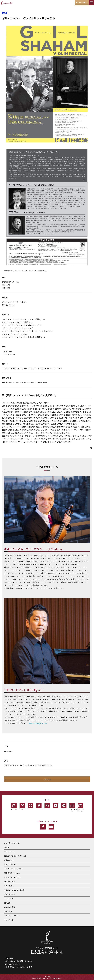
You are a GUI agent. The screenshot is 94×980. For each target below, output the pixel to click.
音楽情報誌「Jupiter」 (13, 873)
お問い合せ (8, 911)
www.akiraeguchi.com (38, 723)
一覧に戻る (47, 779)
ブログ (22, 807)
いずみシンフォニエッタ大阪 (14, 890)
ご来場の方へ (9, 860)
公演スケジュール (10, 864)
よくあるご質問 (10, 907)
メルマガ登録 (72, 808)
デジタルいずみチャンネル (14, 869)
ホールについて (10, 852)
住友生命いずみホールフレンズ (15, 856)
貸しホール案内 (10, 881)
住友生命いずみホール (12, 843)
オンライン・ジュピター (80, 808)
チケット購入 (9, 886)
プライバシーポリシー (12, 916)
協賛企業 (7, 903)
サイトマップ (9, 920)
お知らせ (14, 807)
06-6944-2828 (15, 964)
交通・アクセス (10, 894)
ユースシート (9, 899)
